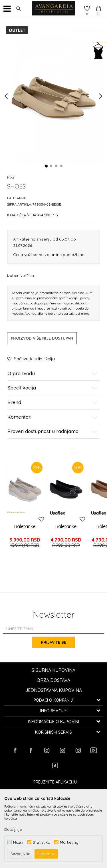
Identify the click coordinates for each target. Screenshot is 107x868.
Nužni (18, 842)
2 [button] (51, 166)
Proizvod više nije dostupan (42, 338)
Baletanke (17, 198)
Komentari (52, 417)
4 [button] (62, 166)
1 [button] (46, 166)
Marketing (69, 842)
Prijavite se (54, 642)
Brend (52, 402)
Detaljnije (13, 829)
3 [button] (56, 166)
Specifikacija (52, 388)
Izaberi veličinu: (21, 275)
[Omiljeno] (87, 9)
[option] (53, 96)
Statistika (42, 842)
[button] (19, 9)
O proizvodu (52, 374)
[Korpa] (98, 3)
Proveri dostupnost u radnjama (52, 431)
